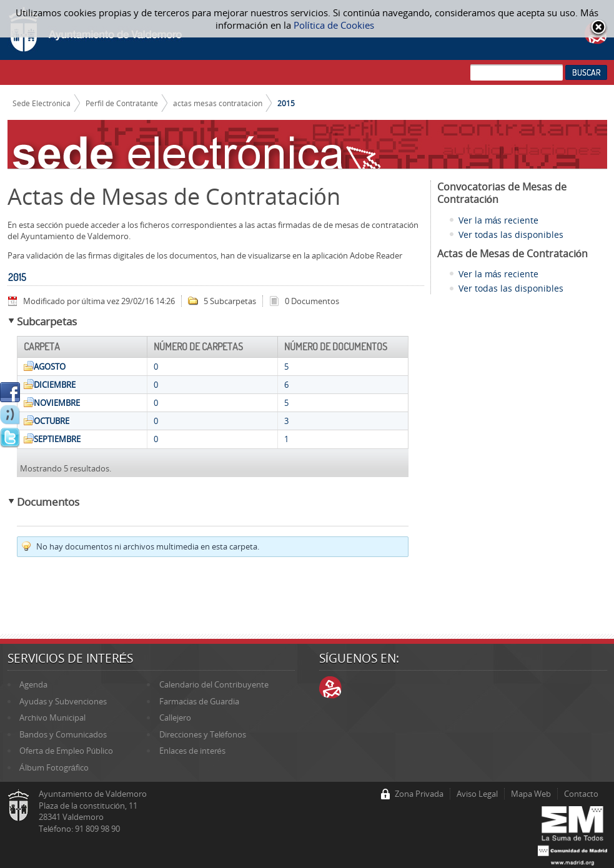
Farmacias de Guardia (199, 701)
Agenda (33, 684)
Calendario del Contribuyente (214, 684)
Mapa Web (531, 794)
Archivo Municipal (52, 718)
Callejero (175, 718)
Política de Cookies (334, 25)
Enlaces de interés (192, 751)
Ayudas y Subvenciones (63, 701)
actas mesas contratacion (218, 103)
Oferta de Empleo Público (66, 751)
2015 (286, 103)
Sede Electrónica (42, 103)
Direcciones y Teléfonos (203, 734)
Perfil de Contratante (122, 103)
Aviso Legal (477, 794)
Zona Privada (419, 794)
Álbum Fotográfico (54, 767)
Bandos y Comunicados (63, 734)
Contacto (581, 794)
